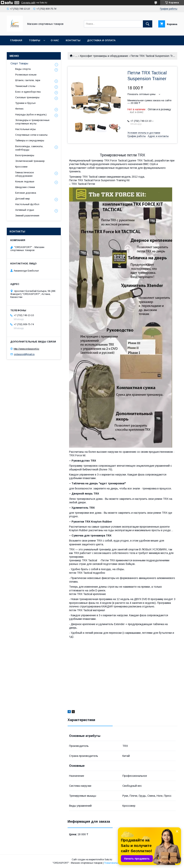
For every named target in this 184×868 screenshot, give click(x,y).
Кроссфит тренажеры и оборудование (104, 56)
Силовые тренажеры (27, 97)
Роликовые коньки (26, 75)
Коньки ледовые (25, 181)
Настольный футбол (27, 204)
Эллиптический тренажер (30, 161)
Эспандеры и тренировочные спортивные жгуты (32, 122)
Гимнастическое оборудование (25, 174)
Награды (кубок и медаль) (31, 114)
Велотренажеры (25, 155)
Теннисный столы (25, 86)
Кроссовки (21, 167)
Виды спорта (23, 69)
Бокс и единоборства (28, 92)
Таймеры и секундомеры (30, 140)
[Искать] (148, 24)
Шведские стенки (25, 187)
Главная (16, 40)
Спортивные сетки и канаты (31, 135)
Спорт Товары (19, 63)
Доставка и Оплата (101, 40)
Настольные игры (25, 129)
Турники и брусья (25, 103)
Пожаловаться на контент (118, 863)
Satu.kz (108, 860)
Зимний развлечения (27, 216)
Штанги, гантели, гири (28, 80)
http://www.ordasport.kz (26, 349)
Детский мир (23, 199)
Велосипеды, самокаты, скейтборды (29, 148)
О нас (55, 40)
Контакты (73, 40)
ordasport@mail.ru (24, 354)
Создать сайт (28, 3)
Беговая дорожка (26, 193)
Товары (35, 40)
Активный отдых (25, 210)
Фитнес (19, 109)
